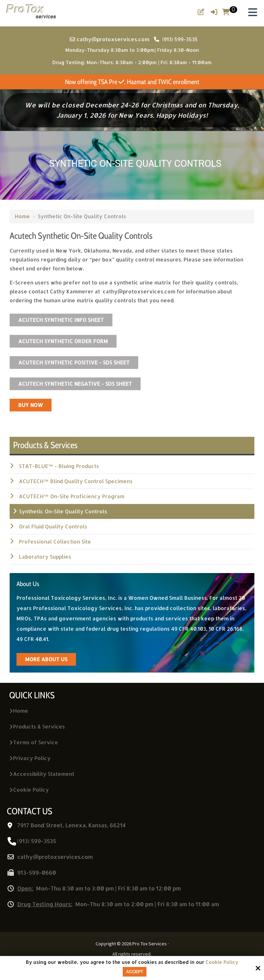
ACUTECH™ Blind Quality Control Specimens (76, 481)
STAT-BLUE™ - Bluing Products (59, 466)
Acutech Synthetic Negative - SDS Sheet (75, 384)
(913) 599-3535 (176, 39)
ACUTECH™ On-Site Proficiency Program (72, 496)
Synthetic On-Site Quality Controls (63, 511)
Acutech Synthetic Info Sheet (61, 320)
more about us (46, 659)
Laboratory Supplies (45, 557)
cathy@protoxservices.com (110, 39)
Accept (135, 972)
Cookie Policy (222, 962)
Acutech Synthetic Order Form (63, 341)
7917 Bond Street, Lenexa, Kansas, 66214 (71, 825)
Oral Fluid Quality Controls (53, 527)
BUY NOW (31, 405)
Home (22, 216)
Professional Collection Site (55, 542)
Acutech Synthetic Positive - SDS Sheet (74, 363)
